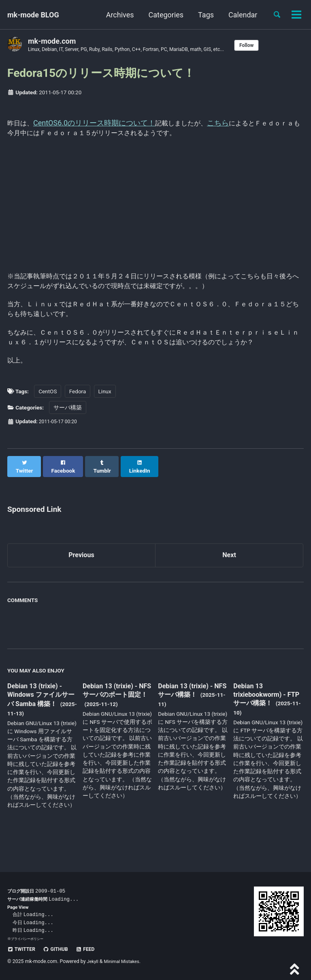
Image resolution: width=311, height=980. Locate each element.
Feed (93, 949)
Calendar (240, 15)
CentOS (48, 417)
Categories (163, 15)
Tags (203, 15)
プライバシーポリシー (29, 939)
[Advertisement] (155, 206)
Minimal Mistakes (125, 962)
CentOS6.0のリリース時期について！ (97, 124)
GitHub (60, 949)
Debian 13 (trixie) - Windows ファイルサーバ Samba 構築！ (41, 716)
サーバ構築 (68, 433)
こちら (228, 124)
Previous (82, 575)
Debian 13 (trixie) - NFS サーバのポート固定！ (116, 716)
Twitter (23, 949)
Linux (105, 417)
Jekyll (94, 962)
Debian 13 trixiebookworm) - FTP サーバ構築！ (263, 715)
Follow (271, 45)
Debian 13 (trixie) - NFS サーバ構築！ (189, 711)
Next (229, 575)
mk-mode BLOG (33, 15)
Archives (116, 15)
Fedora (78, 417)
